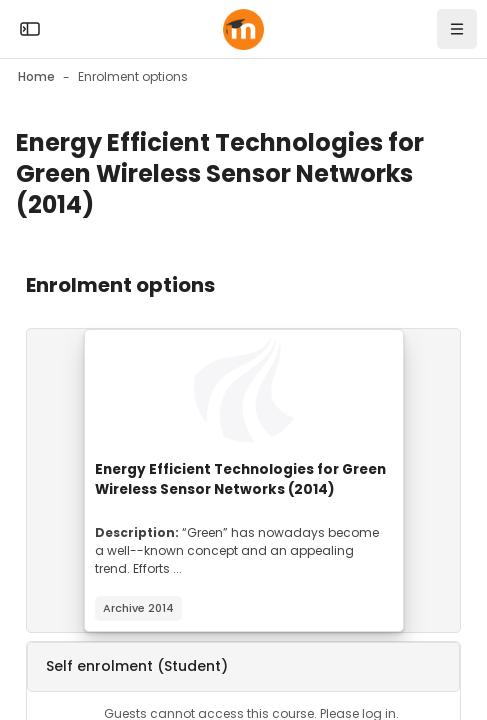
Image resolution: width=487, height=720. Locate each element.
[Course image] (244, 390)
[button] (243, 667)
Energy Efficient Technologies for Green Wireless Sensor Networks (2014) (240, 479)
